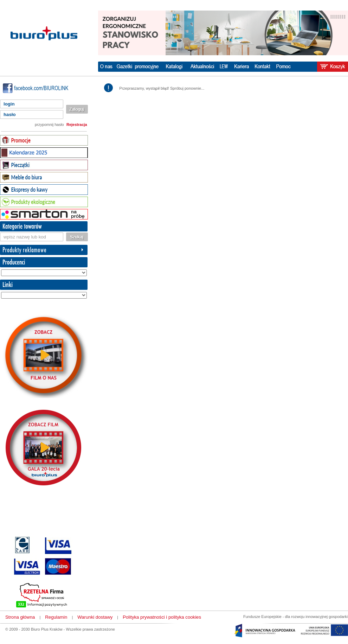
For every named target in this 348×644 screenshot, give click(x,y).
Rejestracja (77, 125)
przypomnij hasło (49, 125)
